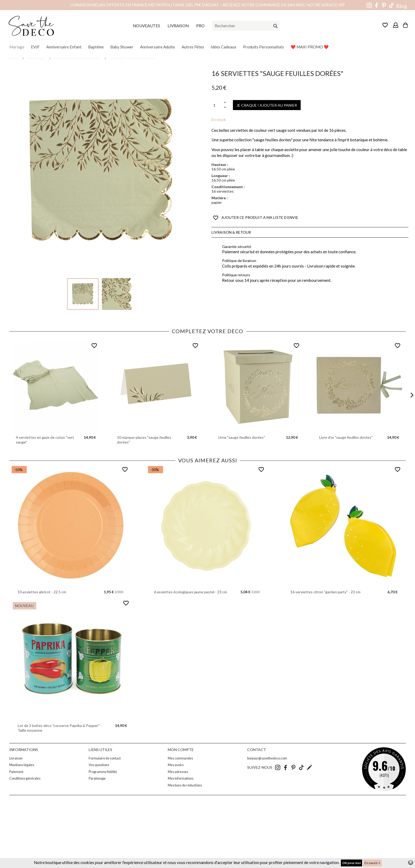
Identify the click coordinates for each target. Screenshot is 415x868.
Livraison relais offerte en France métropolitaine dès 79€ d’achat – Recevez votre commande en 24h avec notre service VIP (207, 5)
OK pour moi (351, 863)
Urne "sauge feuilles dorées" (242, 437)
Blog (402, 6)
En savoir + (372, 863)
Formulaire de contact (105, 758)
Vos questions (99, 765)
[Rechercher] (246, 26)
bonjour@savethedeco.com (267, 758)
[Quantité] (217, 105)
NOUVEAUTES (146, 26)
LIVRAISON (178, 26)
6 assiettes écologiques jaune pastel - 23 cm (191, 592)
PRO (200, 26)
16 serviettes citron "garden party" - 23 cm (325, 592)
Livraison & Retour (231, 232)
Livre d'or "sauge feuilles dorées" (346, 437)
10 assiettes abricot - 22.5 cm (42, 592)
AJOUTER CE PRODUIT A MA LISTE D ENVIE (256, 218)
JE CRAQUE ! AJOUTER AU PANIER (267, 105)
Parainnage (97, 778)
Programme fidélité (103, 772)
